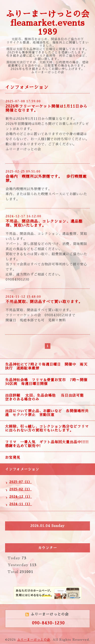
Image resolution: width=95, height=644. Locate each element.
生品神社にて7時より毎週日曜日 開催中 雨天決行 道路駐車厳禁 (46, 366)
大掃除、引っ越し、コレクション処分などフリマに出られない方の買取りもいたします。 (47, 428)
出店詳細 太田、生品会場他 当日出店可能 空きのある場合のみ (46, 397)
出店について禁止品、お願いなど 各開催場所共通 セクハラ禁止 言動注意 (47, 413)
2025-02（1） (21, 489)
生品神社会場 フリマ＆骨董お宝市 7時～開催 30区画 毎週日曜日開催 (48, 382)
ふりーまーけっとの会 (34, 640)
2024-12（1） (21, 497)
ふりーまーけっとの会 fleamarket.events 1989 (48, 23)
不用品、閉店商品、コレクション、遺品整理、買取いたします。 (44, 223)
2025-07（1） (21, 482)
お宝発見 (13, 457)
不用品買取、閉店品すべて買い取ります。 (44, 302)
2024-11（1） (21, 504)
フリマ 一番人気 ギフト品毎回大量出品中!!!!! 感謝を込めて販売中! (49, 444)
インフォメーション (22, 469)
